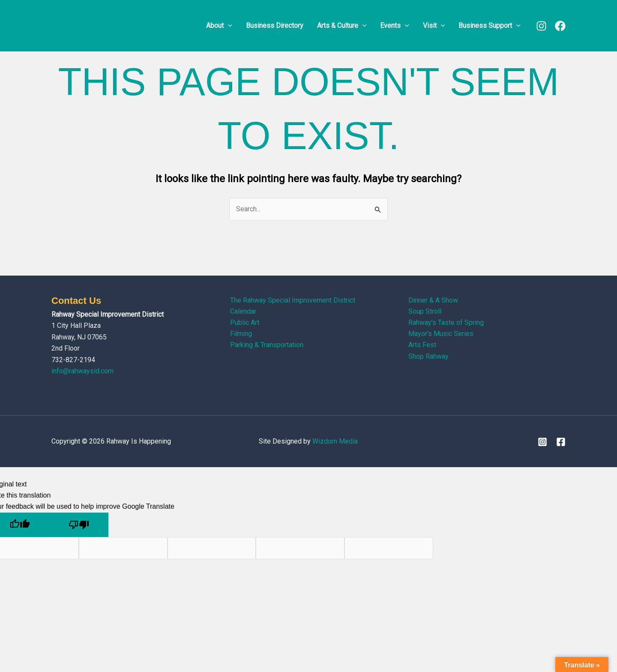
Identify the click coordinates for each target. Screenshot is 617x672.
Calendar (243, 311)
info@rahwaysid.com (82, 371)
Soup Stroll (425, 311)
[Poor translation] (79, 525)
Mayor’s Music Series (441, 334)
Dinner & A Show (433, 300)
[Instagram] (541, 26)
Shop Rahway (428, 357)
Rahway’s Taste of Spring (446, 323)
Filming (241, 334)
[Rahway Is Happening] (105, 25)
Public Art (245, 323)
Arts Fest (422, 345)
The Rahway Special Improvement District (293, 300)
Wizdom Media (335, 441)
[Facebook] (560, 26)
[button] (228, 26)
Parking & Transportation (267, 345)
